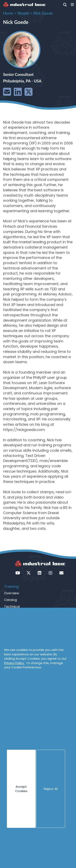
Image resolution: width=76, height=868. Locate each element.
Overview (12, 593)
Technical (12, 607)
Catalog (10, 600)
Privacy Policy (14, 663)
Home (8, 13)
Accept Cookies (21, 789)
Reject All (51, 789)
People (23, 13)
